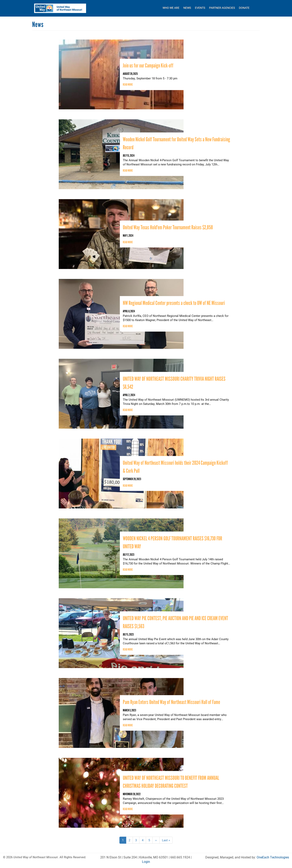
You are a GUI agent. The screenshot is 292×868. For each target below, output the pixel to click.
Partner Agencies (222, 8)
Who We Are (171, 8)
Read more (128, 85)
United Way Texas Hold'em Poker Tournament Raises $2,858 (168, 227)
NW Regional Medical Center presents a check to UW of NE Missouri (174, 303)
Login (146, 862)
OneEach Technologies (273, 857)
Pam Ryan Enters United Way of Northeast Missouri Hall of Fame (171, 702)
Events (200, 8)
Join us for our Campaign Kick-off (148, 65)
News (187, 8)
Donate (244, 8)
